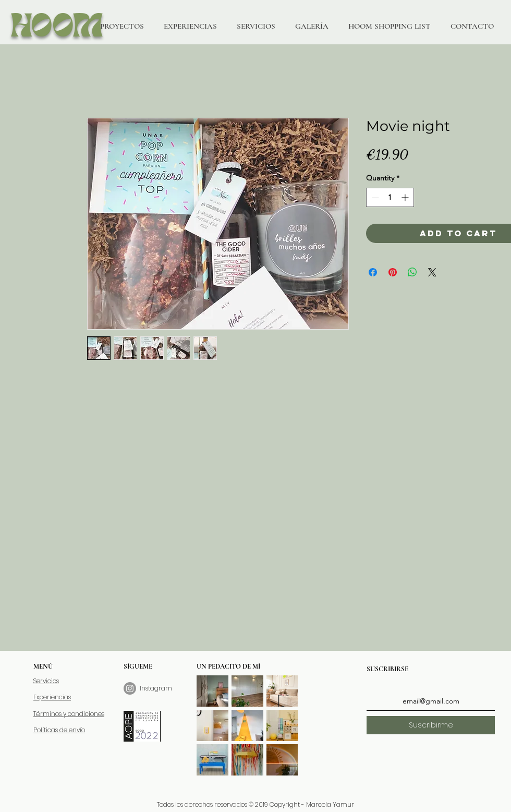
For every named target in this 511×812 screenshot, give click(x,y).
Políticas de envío (59, 730)
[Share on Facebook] (373, 272)
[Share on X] (432, 272)
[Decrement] (374, 197)
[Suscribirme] (431, 725)
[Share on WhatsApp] (412, 272)
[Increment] (406, 197)
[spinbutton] (390, 197)
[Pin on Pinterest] (393, 272)
